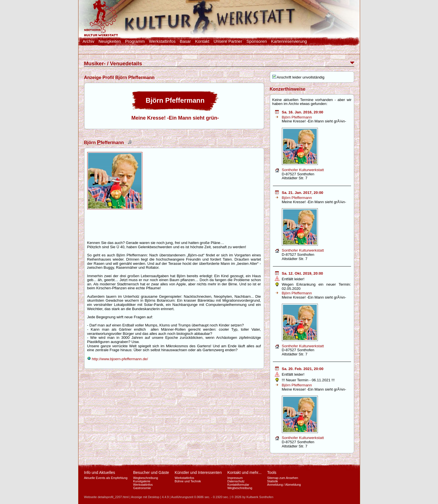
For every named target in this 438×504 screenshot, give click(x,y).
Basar (185, 41)
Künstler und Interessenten (198, 472)
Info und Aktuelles (100, 472)
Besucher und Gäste (151, 472)
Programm (135, 41)
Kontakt (202, 41)
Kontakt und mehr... (244, 472)
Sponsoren (257, 41)
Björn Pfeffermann (297, 117)
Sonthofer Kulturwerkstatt (303, 170)
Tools (272, 472)
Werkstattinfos (162, 41)
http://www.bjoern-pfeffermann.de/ (118, 359)
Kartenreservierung (289, 41)
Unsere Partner (228, 41)
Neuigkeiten (110, 41)
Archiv (89, 41)
